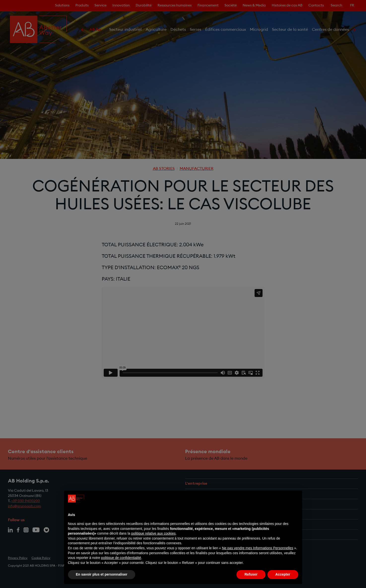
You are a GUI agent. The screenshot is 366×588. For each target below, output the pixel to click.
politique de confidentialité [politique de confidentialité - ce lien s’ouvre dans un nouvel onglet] (121, 558)
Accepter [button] (283, 574)
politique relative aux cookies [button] (153, 533)
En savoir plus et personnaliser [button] (102, 574)
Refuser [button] (251, 574)
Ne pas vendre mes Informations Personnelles (258, 548)
